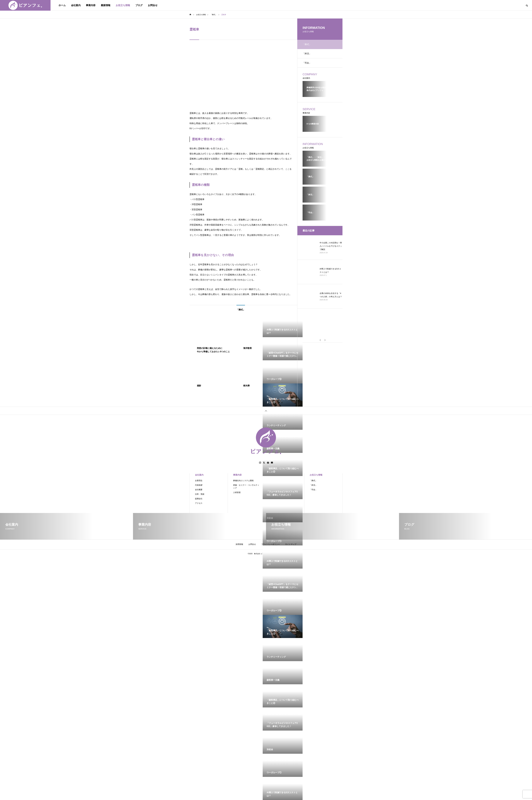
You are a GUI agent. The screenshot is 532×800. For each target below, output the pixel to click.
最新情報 (106, 5)
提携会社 (199, 499)
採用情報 (239, 544)
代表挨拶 (199, 485)
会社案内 (76, 5)
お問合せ (153, 5)
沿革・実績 (200, 494)
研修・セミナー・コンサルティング (246, 486)
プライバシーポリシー (271, 544)
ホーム (62, 5)
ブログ (139, 5)
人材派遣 (237, 492)
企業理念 (199, 481)
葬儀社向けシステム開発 (243, 481)
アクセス (199, 503)
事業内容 (91, 5)
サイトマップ (291, 544)
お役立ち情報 (123, 5)
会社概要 (199, 490)
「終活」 (307, 54)
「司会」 (307, 63)
